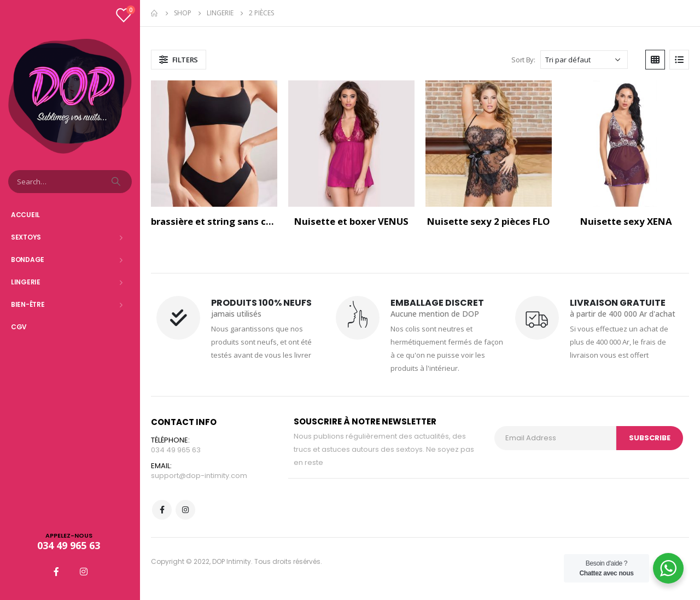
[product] (214, 144)
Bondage (28, 260)
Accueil (25, 215)
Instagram (185, 510)
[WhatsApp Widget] (668, 568)
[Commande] (584, 60)
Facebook (162, 510)
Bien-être (28, 304)
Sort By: (523, 60)
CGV (19, 327)
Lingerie (26, 282)
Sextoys (26, 237)
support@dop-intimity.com (199, 476)
